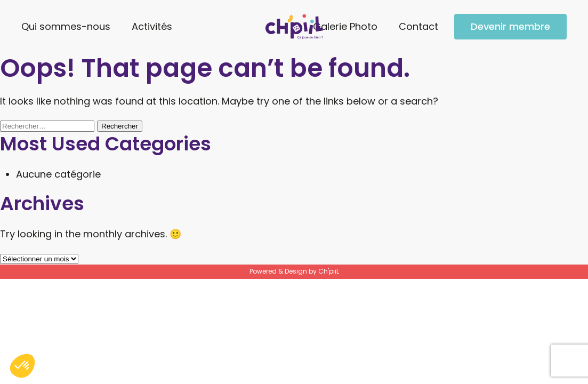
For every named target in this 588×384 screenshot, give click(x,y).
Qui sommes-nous (66, 26)
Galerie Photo (345, 26)
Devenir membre (510, 26)
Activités (152, 26)
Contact (418, 26)
